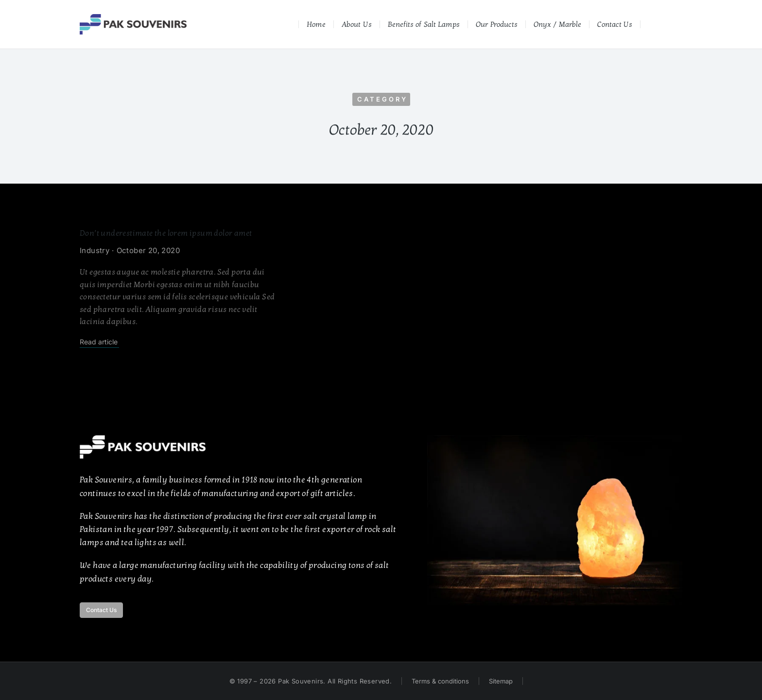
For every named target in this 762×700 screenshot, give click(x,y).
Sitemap (501, 681)
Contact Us (101, 610)
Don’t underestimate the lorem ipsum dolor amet (166, 233)
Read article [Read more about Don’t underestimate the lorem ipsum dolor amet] (99, 342)
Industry (95, 250)
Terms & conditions (440, 681)
